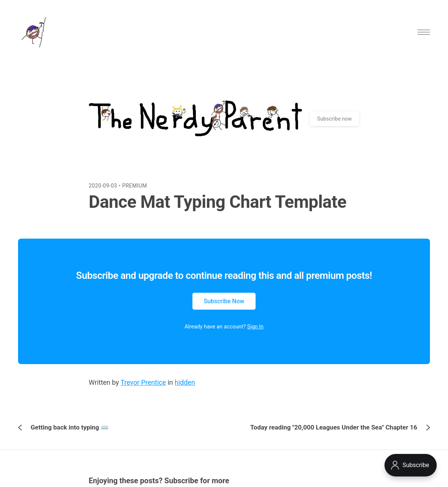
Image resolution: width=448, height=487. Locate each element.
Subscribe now (334, 119)
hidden (185, 382)
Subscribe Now (224, 301)
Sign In (256, 327)
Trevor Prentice (143, 382)
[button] (424, 32)
